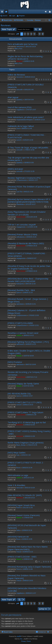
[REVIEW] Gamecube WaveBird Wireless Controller (27, 589)
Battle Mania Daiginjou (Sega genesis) (26, 443)
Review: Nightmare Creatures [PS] (24, 178)
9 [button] (40, 34)
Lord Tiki (19, 192)
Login (13, 16)
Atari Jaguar (13, 97)
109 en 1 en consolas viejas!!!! (22, 225)
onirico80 (19, 90)
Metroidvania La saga (18, 475)
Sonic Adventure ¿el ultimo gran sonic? (26, 117)
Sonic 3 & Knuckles (16, 485)
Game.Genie (21, 217)
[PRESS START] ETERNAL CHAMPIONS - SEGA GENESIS (27, 255)
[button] (18, 34)
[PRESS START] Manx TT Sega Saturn (25, 412)
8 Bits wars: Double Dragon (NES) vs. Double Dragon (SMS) (29, 352)
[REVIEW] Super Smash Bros (21, 505)
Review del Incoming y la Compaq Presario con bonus (28, 373)
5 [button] (34, 34)
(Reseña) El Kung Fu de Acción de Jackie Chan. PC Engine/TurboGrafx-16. (29, 267)
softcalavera (20, 237)
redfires (19, 335)
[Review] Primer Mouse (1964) (22, 234)
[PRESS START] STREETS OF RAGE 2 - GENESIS (26, 464)
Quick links (3, 12)
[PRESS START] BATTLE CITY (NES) (25, 402)
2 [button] (25, 34)
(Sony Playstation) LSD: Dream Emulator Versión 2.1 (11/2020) (27, 213)
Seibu (18, 530)
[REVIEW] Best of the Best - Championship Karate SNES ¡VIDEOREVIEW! (28, 280)
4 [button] (31, 34)
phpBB (19, 636)
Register (22, 16)
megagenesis (21, 227)
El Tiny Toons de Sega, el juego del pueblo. (28, 147)
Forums (7, 12)
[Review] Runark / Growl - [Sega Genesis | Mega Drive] (28, 300)
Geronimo (20, 77)
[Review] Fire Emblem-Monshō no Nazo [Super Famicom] (27, 577)
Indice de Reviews (16, 75)
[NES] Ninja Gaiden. (17, 453)
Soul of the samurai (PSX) (20, 107)
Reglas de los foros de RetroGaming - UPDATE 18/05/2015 (26, 58)
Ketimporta (20, 284)
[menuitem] (50, 20)
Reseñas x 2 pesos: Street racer (23, 333)
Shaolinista (20, 204)
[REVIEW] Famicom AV (18, 537)
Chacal (19, 552)
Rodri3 (18, 508)
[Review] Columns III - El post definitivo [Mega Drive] (26, 312)
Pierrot (18, 569)
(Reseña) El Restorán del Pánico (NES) (26, 243)
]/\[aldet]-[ (19, 100)
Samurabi (19, 488)
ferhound (20, 425)
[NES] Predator (15, 362)
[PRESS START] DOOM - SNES (22, 557)
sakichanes (20, 46)
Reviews (6, 25)
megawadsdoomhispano (24, 120)
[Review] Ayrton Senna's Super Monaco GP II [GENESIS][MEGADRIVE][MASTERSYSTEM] (29, 200)
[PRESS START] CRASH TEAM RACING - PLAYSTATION (26, 136)
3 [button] (28, 34)
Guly (18, 455)
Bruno (18, 468)
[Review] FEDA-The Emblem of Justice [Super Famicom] (29, 188)
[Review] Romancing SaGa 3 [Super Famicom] (29, 567)
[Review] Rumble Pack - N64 (21, 290)
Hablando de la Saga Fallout (21, 126)
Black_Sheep (21, 445)
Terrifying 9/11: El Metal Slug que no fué (27, 422)
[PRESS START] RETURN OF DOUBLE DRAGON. (26, 86)
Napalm (19, 356)
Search (5, 16)
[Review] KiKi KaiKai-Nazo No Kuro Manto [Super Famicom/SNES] (28, 548)
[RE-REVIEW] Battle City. (19, 394)
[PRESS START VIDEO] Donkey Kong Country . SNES (29, 432)
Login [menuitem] (46, 12)
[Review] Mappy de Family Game (23, 384)
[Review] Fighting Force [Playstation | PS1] (28, 342)
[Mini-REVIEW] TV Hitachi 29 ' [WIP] (25, 495)
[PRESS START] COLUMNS (20, 323)
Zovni (18, 128)
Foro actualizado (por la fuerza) (22, 44)
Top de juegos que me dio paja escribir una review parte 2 (28, 159)
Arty (21, 639)
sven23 (19, 140)
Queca (18, 292)
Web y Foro (18, 49)
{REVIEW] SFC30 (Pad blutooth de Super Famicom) (27, 527)
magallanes (20, 110)
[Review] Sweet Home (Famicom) (24, 515)
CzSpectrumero (21, 180)
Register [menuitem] (51, 12)
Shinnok (19, 61)
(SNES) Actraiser (15, 169)
